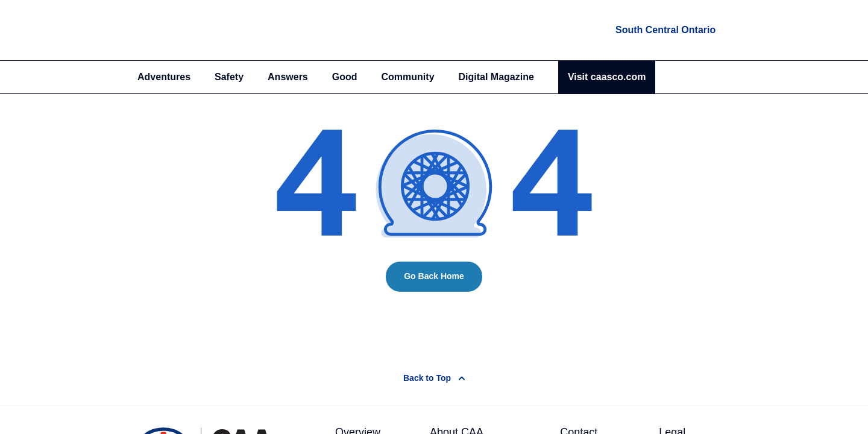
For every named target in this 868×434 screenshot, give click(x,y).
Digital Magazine (496, 77)
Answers (288, 77)
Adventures (164, 77)
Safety (229, 77)
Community (408, 77)
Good (345, 77)
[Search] (724, 77)
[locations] (665, 30)
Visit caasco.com (607, 77)
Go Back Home (434, 276)
